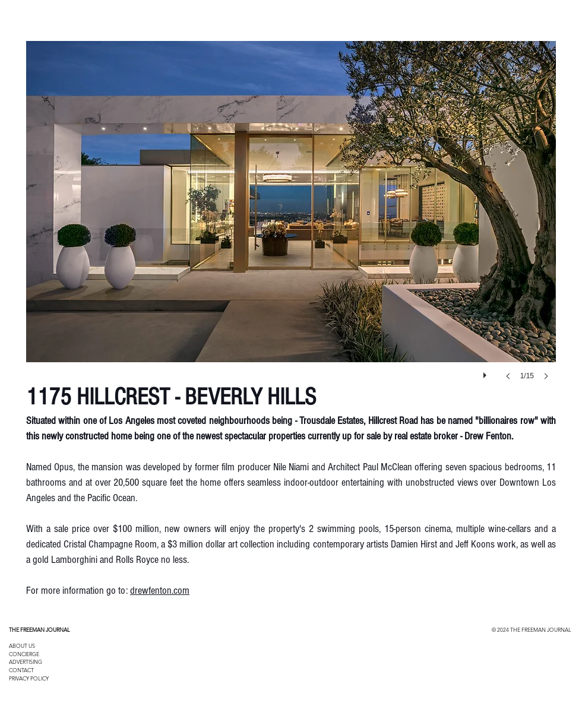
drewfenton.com (160, 591)
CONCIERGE (24, 654)
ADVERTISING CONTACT (26, 666)
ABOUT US (22, 645)
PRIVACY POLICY (29, 678)
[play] (486, 372)
